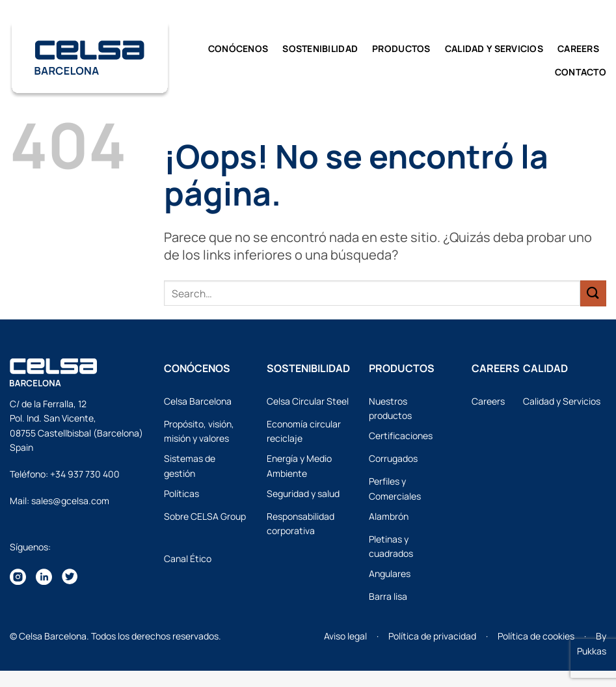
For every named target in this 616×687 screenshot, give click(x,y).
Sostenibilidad (320, 48)
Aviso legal (345, 636)
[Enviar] (593, 293)
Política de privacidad (432, 636)
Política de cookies (536, 636)
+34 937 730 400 (85, 474)
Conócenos (238, 48)
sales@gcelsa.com (70, 501)
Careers (578, 48)
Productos (401, 48)
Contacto (581, 72)
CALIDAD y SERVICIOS (494, 48)
